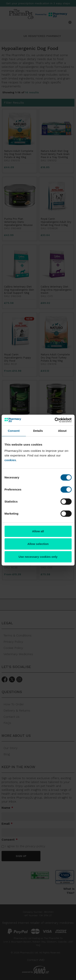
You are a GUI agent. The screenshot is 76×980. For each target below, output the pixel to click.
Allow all (38, 531)
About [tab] (62, 431)
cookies (10, 460)
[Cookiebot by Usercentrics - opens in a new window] (55, 420)
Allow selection (38, 544)
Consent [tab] (14, 431)
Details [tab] (38, 431)
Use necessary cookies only (38, 557)
